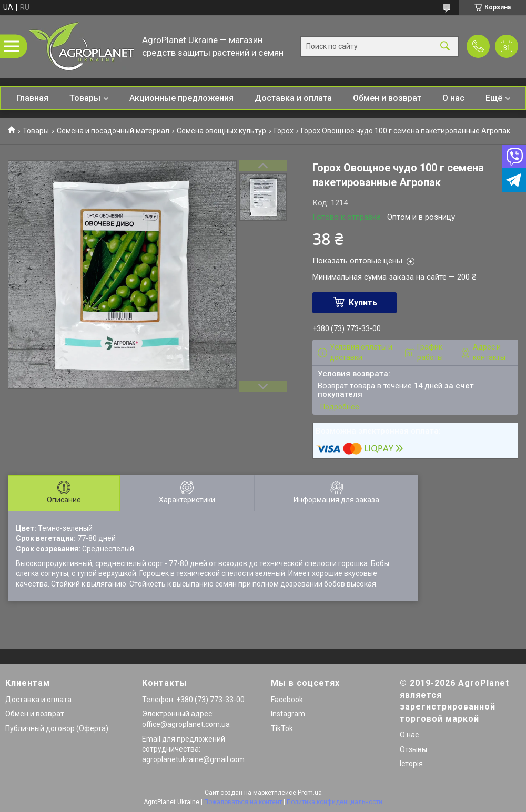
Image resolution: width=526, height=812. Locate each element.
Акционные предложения (181, 98)
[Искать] (445, 47)
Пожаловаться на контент (243, 802)
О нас (453, 98)
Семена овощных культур (221, 131)
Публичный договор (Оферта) (57, 728)
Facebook (287, 700)
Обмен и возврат (387, 98)
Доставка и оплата (293, 98)
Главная (32, 98)
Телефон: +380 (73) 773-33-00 (193, 700)
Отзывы (413, 749)
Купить (363, 302)
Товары (85, 98)
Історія (411, 764)
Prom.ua (310, 793)
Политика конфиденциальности (335, 802)
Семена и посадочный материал (113, 131)
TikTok (282, 728)
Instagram (288, 714)
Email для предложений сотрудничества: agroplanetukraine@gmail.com (193, 749)
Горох (284, 131)
